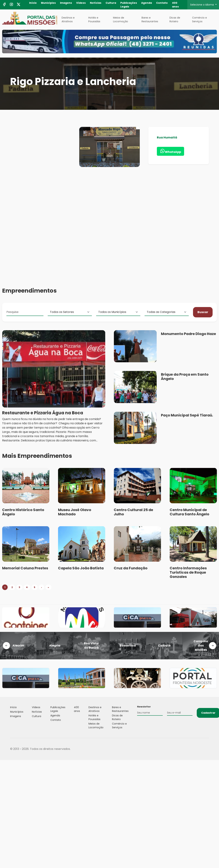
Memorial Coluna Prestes (25, 568)
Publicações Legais (129, 5)
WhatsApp (170, 151)
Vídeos (81, 3)
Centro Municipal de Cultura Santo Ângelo (189, 512)
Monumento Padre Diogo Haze (188, 338)
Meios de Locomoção (121, 20)
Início (33, 3)
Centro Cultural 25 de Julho (133, 512)
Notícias (96, 3)
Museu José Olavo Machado (75, 512)
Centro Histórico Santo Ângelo (23, 512)
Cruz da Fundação (131, 568)
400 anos (175, 5)
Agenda (147, 3)
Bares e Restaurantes (150, 20)
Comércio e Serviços (200, 20)
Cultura (111, 3)
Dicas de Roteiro (175, 20)
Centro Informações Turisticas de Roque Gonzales (188, 572)
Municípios (48, 3)
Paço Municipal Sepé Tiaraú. (187, 420)
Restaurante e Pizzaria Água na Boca (43, 417)
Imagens (66, 3)
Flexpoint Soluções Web (207, 749)
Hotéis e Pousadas (94, 20)
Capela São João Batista (81, 568)
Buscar (203, 316)
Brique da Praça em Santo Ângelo (185, 381)
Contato (162, 3)
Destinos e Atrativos (68, 20)
